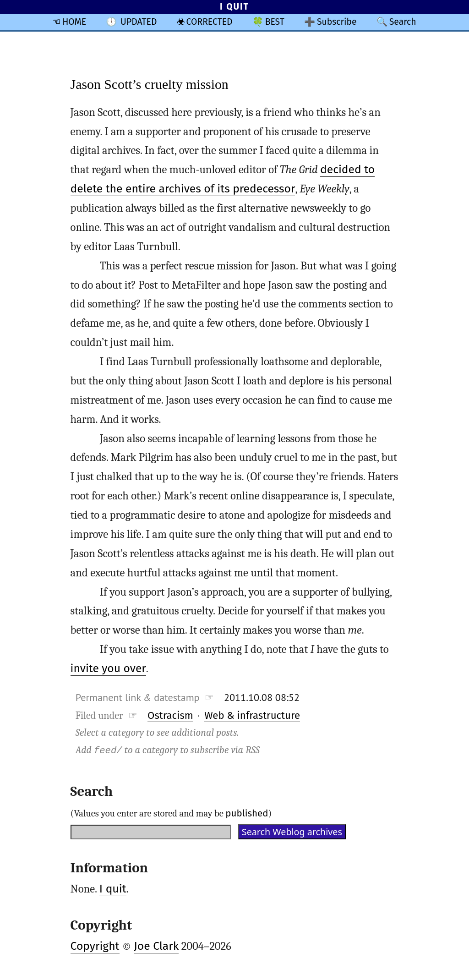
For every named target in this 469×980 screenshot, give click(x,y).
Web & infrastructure (252, 715)
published (247, 813)
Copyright (95, 946)
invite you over (108, 668)
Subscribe (337, 22)
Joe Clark (156, 946)
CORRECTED (210, 22)
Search (403, 22)
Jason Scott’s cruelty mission (150, 84)
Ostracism (170, 715)
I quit (113, 889)
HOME (74, 22)
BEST (275, 22)
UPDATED (139, 22)
